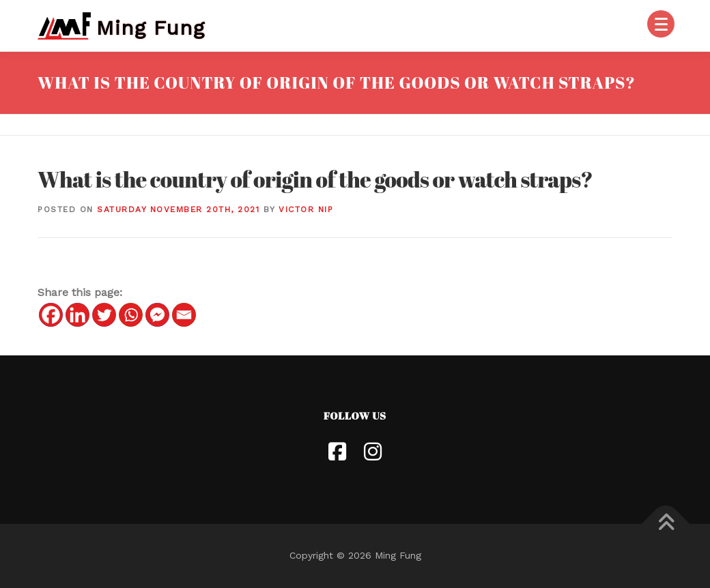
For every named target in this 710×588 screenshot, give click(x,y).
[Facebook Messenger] (157, 315)
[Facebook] (51, 315)
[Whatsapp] (131, 315)
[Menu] (661, 24)
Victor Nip (306, 209)
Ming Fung (151, 27)
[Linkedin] (77, 315)
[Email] (184, 315)
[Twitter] (104, 315)
